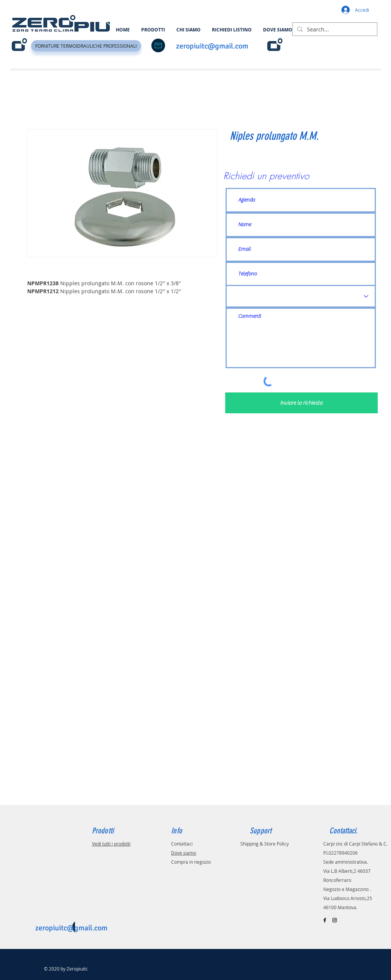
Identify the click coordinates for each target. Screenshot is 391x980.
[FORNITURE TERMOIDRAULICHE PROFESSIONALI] (86, 46)
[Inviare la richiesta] (301, 403)
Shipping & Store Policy (265, 844)
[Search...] (334, 30)
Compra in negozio (191, 862)
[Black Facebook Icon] (325, 920)
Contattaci (182, 844)
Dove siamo (184, 853)
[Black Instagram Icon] (335, 920)
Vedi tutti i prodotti (111, 844)
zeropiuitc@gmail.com (212, 46)
